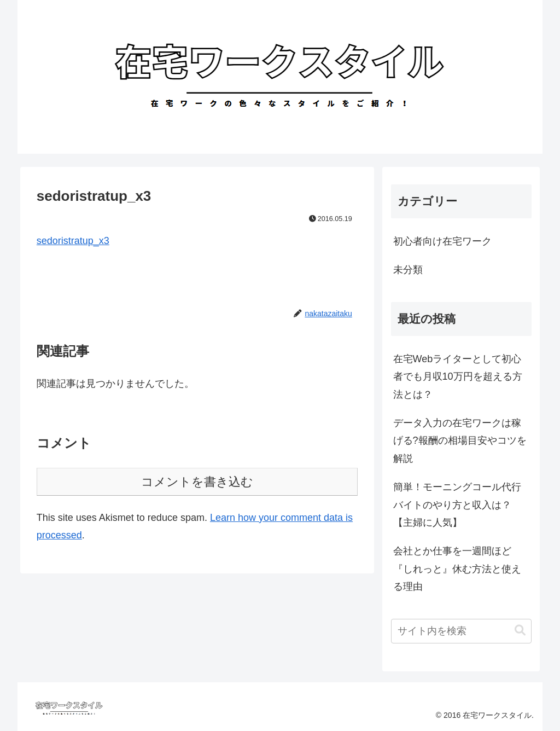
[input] (461, 631)
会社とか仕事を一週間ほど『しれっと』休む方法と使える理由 (457, 569)
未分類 (408, 270)
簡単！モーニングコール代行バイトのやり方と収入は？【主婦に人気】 (457, 505)
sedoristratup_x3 (73, 241)
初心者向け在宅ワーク (442, 241)
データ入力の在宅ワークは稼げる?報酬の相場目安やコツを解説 (460, 441)
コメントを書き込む (197, 482)
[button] (520, 631)
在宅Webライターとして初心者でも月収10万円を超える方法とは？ (458, 377)
